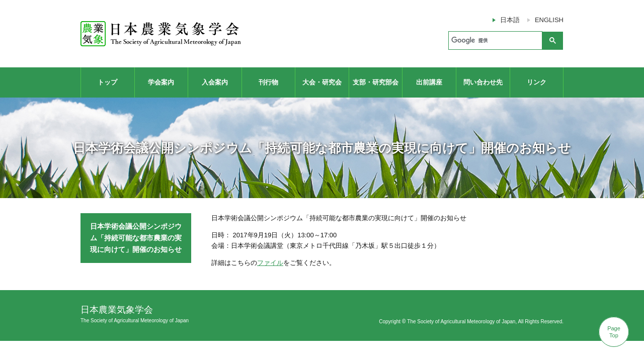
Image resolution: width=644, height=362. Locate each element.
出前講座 (429, 82)
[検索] (494, 41)
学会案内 (161, 82)
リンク (537, 82)
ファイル (270, 263)
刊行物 (268, 82)
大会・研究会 (322, 82)
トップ (107, 82)
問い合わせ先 (483, 82)
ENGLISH (549, 20)
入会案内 (215, 82)
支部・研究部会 (376, 82)
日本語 (510, 20)
